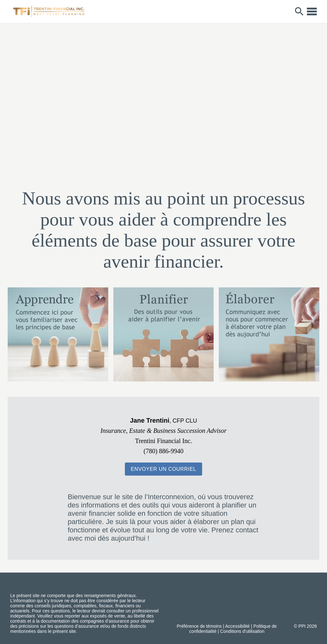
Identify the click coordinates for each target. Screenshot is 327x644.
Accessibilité (237, 626)
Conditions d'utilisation (242, 631)
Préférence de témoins (199, 626)
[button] (163, 469)
